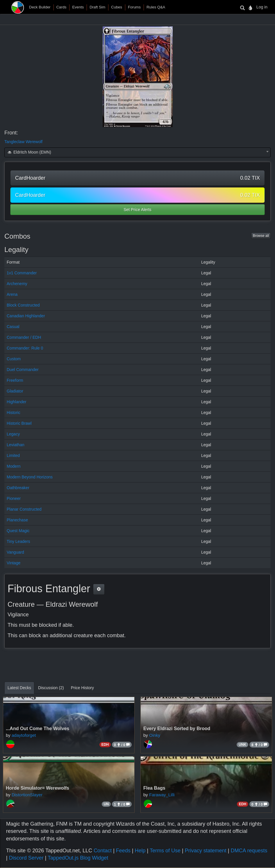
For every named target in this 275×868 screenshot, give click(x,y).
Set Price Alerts (137, 210)
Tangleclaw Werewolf (23, 142)
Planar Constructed (24, 509)
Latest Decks (19, 688)
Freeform (15, 380)
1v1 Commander (22, 273)
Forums (134, 7)
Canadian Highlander (26, 316)
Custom (14, 359)
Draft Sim (97, 7)
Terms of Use (165, 851)
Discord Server (26, 858)
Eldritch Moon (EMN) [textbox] (29, 152)
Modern (14, 466)
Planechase (17, 520)
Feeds (123, 851)
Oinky (155, 735)
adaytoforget (24, 735)
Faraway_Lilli (162, 795)
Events (78, 7)
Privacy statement (206, 851)
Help (140, 851)
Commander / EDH (24, 337)
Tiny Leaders (18, 541)
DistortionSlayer (27, 795)
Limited (13, 455)
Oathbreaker (18, 488)
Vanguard (15, 552)
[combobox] (137, 152)
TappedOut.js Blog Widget (78, 858)
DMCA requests (249, 851)
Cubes (117, 7)
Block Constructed (23, 305)
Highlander (17, 402)
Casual (13, 327)
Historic (14, 413)
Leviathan (16, 445)
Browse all (261, 236)
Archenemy (17, 284)
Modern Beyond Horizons (30, 477)
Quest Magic (18, 531)
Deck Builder (40, 7)
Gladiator (15, 391)
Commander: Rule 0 (25, 348)
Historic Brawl (19, 423)
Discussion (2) (51, 688)
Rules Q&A (156, 7)
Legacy (13, 434)
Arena (12, 294)
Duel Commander (23, 370)
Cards (61, 7)
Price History (82, 688)
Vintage (14, 563)
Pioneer (14, 498)
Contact (103, 851)
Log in (262, 7)
